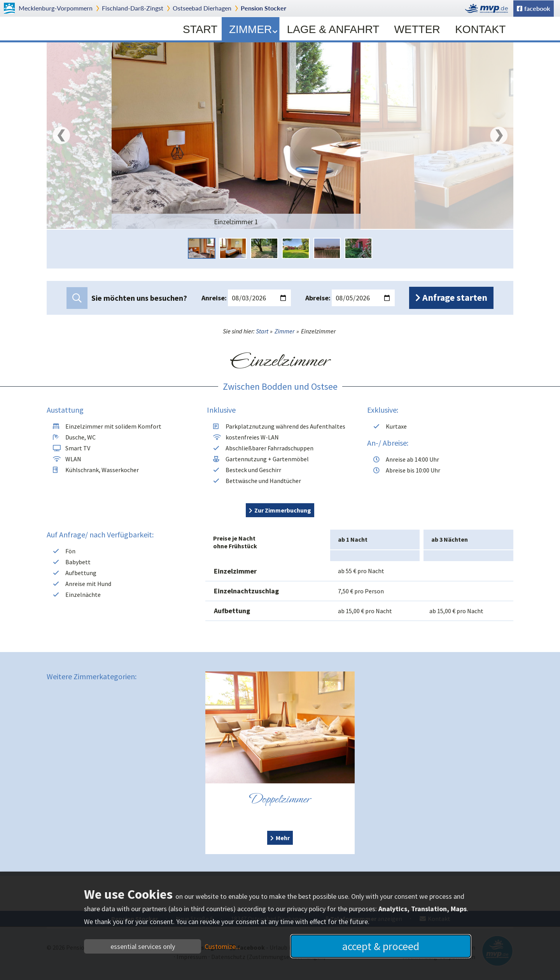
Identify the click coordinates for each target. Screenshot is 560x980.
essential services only (143, 946)
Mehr (283, 838)
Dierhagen (202, 8)
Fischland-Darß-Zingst (133, 8)
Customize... (222, 946)
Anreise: (214, 298)
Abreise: (318, 298)
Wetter (417, 29)
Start (200, 29)
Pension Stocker (263, 8)
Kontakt (480, 29)
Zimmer (253, 29)
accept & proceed (381, 946)
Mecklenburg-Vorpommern (56, 8)
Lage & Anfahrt (333, 29)
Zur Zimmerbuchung (283, 510)
